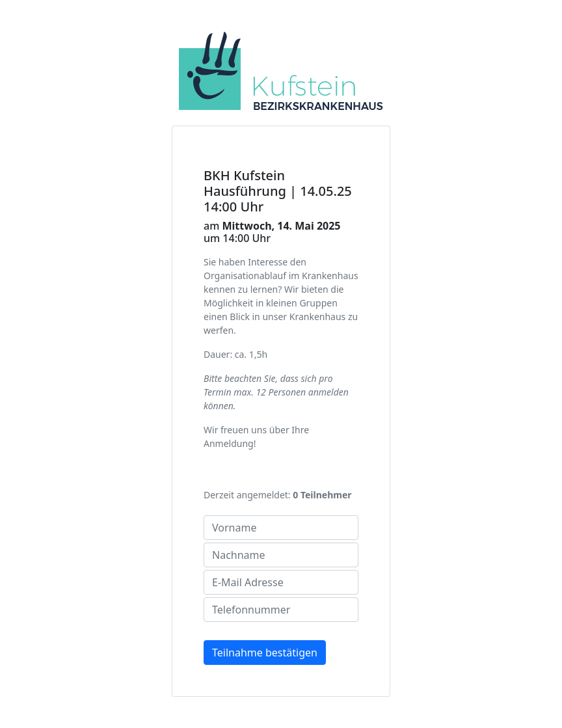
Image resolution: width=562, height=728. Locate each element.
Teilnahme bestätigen (265, 653)
